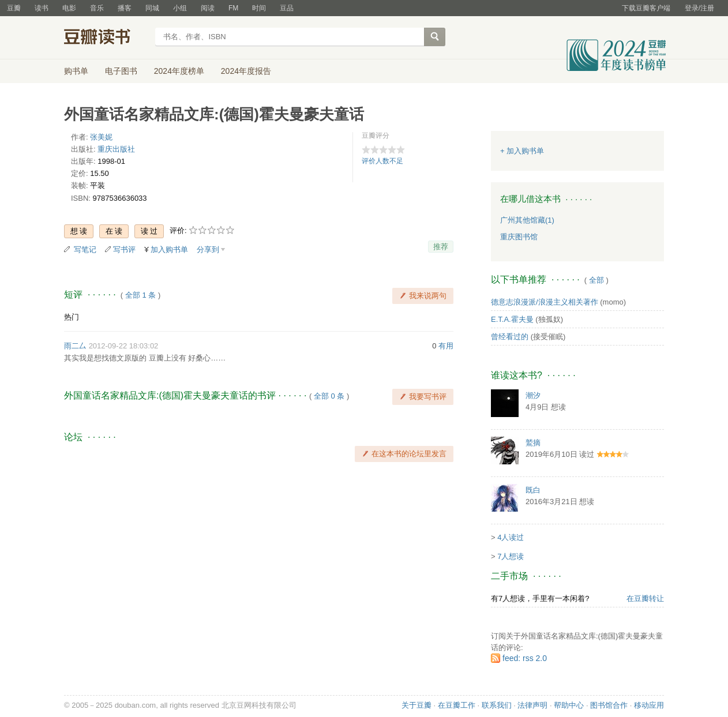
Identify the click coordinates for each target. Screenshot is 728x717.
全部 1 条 (140, 295)
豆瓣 (14, 8)
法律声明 (532, 705)
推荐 (441, 247)
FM (233, 8)
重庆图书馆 (519, 237)
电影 (69, 8)
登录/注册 (699, 8)
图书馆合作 (609, 705)
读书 (42, 8)
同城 (152, 8)
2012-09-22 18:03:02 (124, 346)
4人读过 (511, 537)
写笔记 (85, 249)
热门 (72, 317)
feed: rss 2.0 (525, 658)
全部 (596, 280)
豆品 (287, 8)
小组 (180, 8)
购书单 (76, 71)
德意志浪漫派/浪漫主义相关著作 (545, 302)
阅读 (208, 8)
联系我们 (497, 705)
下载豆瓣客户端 (646, 8)
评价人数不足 (382, 161)
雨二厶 (75, 346)
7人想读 (511, 556)
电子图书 (121, 71)
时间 (259, 8)
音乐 (97, 8)
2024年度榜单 (179, 71)
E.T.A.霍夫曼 (512, 319)
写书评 (124, 249)
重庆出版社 (116, 149)
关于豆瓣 (416, 705)
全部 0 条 (329, 396)
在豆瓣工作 (457, 705)
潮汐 (533, 395)
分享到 (208, 249)
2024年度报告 (246, 71)
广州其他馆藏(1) (527, 220)
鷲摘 (533, 443)
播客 (125, 8)
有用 (446, 346)
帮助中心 (569, 705)
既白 (533, 490)
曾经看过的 (510, 337)
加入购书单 (169, 249)
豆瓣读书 (106, 38)
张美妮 (101, 137)
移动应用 (649, 705)
